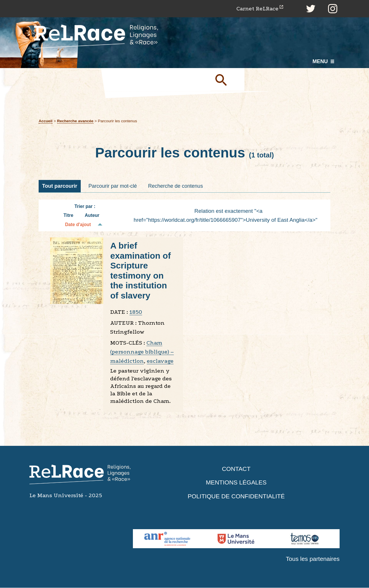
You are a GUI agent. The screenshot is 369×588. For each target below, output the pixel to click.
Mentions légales (236, 483)
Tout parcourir (60, 186)
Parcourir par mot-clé (113, 186)
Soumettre (228, 80)
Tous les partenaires (312, 559)
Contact (236, 469)
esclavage (160, 361)
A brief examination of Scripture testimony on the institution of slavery (141, 271)
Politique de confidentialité (236, 496)
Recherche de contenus (176, 186)
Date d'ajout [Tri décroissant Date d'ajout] (78, 225)
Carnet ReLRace (257, 9)
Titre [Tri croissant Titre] (68, 216)
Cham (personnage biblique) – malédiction (142, 352)
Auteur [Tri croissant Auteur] (92, 216)
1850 (136, 312)
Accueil (46, 121)
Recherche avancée (75, 121)
